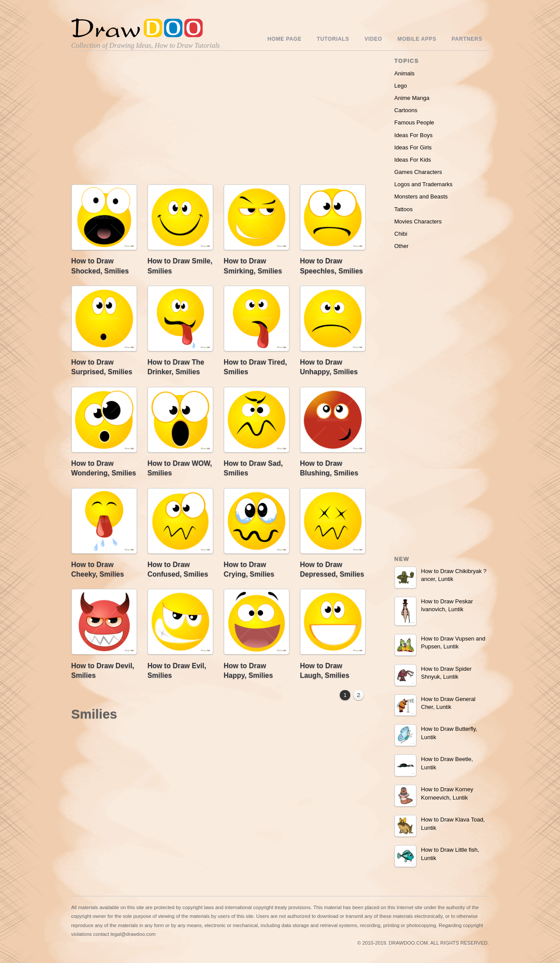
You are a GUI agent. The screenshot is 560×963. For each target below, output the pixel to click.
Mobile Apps (417, 39)
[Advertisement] (146, 120)
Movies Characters (418, 221)
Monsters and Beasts (421, 196)
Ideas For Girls (413, 147)
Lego (401, 86)
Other (402, 246)
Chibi (401, 234)
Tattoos (404, 209)
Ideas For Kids (413, 160)
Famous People (414, 122)
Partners (467, 39)
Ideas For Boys (414, 135)
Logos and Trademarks (424, 184)
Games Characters (418, 172)
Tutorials (333, 39)
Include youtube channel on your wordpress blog (258, 953)
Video (373, 39)
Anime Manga (412, 98)
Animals (405, 73)
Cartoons (406, 110)
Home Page (285, 39)
